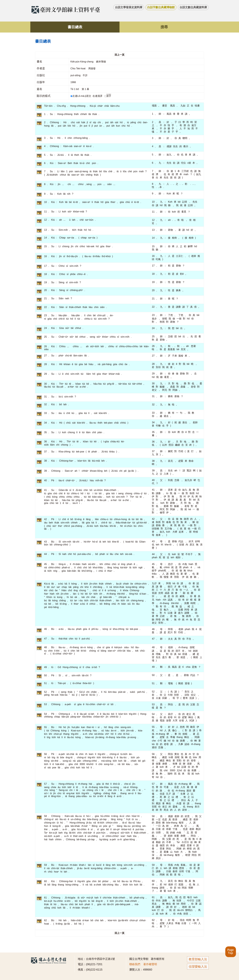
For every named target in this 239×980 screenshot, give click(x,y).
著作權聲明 (150, 964)
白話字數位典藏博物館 (161, 7)
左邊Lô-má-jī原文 (81, 96)
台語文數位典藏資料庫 (193, 7)
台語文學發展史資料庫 (129, 7)
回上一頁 (120, 55)
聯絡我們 (135, 964)
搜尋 (164, 27)
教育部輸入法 (198, 959)
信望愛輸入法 (198, 967)
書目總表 (75, 27)
